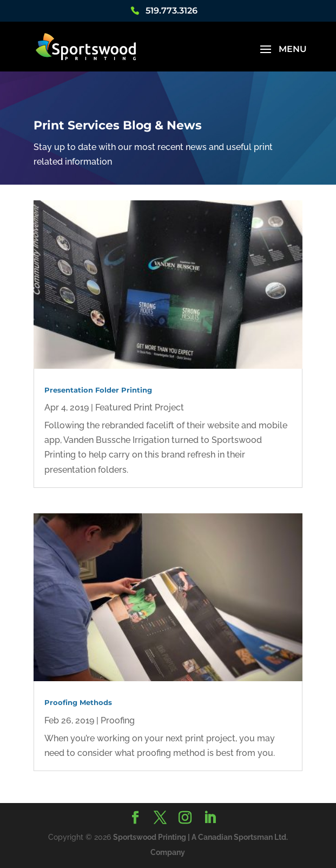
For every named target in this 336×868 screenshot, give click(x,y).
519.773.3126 (172, 11)
